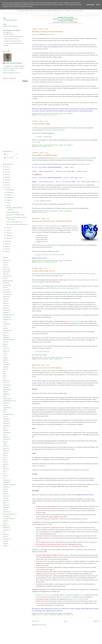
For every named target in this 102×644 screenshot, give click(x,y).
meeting (5, 387)
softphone (6, 403)
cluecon (5, 297)
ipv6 (43, 262)
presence (5, 500)
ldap (4, 466)
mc (4, 478)
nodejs (5, 392)
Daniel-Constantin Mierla (14, 63)
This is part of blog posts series (43, 34)
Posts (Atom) (43, 625)
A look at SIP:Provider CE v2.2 (43, 271)
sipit (4, 523)
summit (5, 308)
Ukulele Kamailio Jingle (41, 124)
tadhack (5, 525)
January (9, 238)
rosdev (5, 333)
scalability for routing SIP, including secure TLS (72, 595)
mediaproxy (6, 480)
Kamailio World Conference (10, 26)
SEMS (43, 296)
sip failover (6, 512)
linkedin (5, 469)
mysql (5, 489)
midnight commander (9, 485)
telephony (6, 310)
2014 (6, 180)
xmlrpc (5, 546)
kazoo (5, 346)
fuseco (5, 369)
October (9, 195)
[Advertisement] (11, 116)
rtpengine (5, 394)
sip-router (6, 276)
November (9, 192)
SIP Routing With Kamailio (10, 20)
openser (5, 272)
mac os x (5, 349)
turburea (5, 534)
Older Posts (96, 621)
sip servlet (6, 516)
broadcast (5, 421)
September (10, 197)
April (8, 230)
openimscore (6, 331)
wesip (4, 543)
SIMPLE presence (8, 340)
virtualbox (6, 539)
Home (66, 621)
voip (56, 115)
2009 (6, 244)
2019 (6, 167)
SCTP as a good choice (66, 597)
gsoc (4, 455)
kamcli (5, 464)
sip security (6, 317)
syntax (5, 405)
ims (4, 287)
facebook (5, 446)
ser (50, 115)
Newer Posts (35, 621)
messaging (6, 482)
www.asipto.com (7, 32)
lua (4, 473)
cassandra (6, 426)
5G (4, 412)
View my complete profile (12, 73)
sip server (5, 285)
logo (4, 471)
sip (53, 115)
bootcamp (6, 419)
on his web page (36, 142)
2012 (6, 185)
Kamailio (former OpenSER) (89, 158)
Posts (6, 154)
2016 (6, 175)
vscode (5, 541)
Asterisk (86, 294)
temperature (6, 530)
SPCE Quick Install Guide (43, 352)
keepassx (5, 380)
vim (4, 353)
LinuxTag (5, 324)
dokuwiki (5, 437)
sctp (4, 396)
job (4, 378)
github (5, 344)
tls (4, 532)
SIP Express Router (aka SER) (62, 158)
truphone (5, 337)
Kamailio (65, 69)
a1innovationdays (8, 414)
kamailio (45, 115)
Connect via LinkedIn (9, 70)
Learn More (90, 5)
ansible (5, 360)
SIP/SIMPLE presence (55, 288)
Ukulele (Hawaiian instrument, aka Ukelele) (53, 130)
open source (6, 294)
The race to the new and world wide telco (47, 368)
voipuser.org (6, 408)
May (8, 228)
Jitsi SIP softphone (40, 245)
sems (57, 359)
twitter (5, 537)
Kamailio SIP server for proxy (44, 595)
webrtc (5, 269)
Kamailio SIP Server (67, 128)
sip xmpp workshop (8, 518)
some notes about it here (74, 321)
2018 (6, 169)
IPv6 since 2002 (72, 226)
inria (4, 457)
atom (4, 417)
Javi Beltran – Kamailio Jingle (44, 137)
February (9, 235)
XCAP (5, 342)
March (8, 233)
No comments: (69, 114)
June (8, 205)
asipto (39, 115)
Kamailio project (64, 508)
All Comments (9, 158)
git (4, 371)
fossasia (5, 451)
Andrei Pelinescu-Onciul (83, 164)
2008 (6, 246)
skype (68, 615)
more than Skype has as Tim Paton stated (81, 530)
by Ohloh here (70, 204)
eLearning (6, 364)
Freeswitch (80, 599)
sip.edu (5, 521)
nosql (4, 491)
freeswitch (53, 615)
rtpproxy (5, 351)
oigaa (4, 494)
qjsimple (5, 505)
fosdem (5, 306)
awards (5, 303)
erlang (5, 367)
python (5, 503)
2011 (6, 188)
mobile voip (6, 389)
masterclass (6, 385)
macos (5, 475)
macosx (5, 383)
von (4, 321)
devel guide (6, 432)
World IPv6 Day (41, 226)
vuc (4, 355)
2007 (6, 249)
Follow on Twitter (19, 68)
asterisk (45, 359)
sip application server (9, 401)
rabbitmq (5, 507)
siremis (5, 290)
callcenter (6, 423)
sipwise (5, 335)
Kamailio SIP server (54, 226)
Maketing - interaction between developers (47, 32)
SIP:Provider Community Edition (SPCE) (43, 274)
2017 (6, 172)
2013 (6, 182)
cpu (4, 428)
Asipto (12, 68)
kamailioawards (7, 315)
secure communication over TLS (71, 288)
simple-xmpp (6, 399)
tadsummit (6, 528)
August (9, 200)
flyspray (5, 448)
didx (4, 435)
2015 (6, 177)
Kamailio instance (67, 294)
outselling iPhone (41, 466)
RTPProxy (83, 245)
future (5, 453)
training (5, 312)
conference (6, 319)
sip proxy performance (9, 514)
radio (4, 509)
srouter (5, 299)
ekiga (4, 442)
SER (69, 69)
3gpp (4, 410)
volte (4, 274)
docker (5, 362)
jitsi (4, 376)
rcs (4, 326)
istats (4, 462)
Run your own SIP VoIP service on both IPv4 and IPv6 (52, 221)
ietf (4, 374)
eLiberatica (6, 439)
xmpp (4, 358)
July (8, 203)
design (5, 430)
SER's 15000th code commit (43, 201)
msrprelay (6, 487)
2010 (6, 241)
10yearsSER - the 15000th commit (45, 155)
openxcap (5, 496)
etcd (4, 444)
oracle (5, 498)
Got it (98, 5)
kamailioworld (7, 281)
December (9, 190)
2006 (6, 252)
